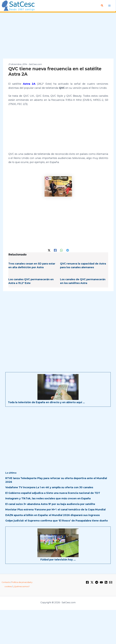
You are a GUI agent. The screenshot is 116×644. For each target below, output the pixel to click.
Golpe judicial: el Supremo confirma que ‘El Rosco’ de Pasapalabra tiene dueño (57, 520)
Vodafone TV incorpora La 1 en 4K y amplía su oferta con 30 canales (49, 487)
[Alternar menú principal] (109, 6)
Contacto (6, 582)
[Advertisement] (58, 36)
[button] (102, 6)
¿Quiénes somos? (21, 586)
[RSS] (106, 582)
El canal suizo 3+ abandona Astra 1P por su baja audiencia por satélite (50, 504)
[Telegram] (68, 250)
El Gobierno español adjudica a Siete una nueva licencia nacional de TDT (53, 493)
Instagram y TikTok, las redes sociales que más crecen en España (48, 498)
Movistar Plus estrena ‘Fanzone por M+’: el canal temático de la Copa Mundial (55, 509)
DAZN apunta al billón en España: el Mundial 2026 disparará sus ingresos (53, 515)
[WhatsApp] (61, 250)
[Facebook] (55, 250)
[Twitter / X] (49, 250)
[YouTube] (101, 582)
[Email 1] (111, 582)
